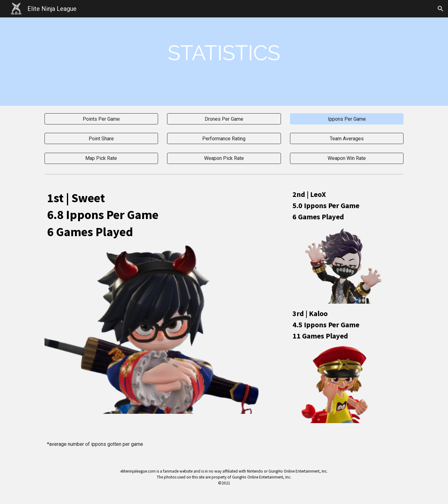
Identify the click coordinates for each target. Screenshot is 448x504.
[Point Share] (101, 139)
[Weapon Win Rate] (347, 158)
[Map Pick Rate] (101, 158)
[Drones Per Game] (224, 119)
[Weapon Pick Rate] (224, 158)
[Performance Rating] (224, 139)
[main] (163, 214)
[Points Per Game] (101, 119)
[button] (441, 9)
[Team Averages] (347, 139)
